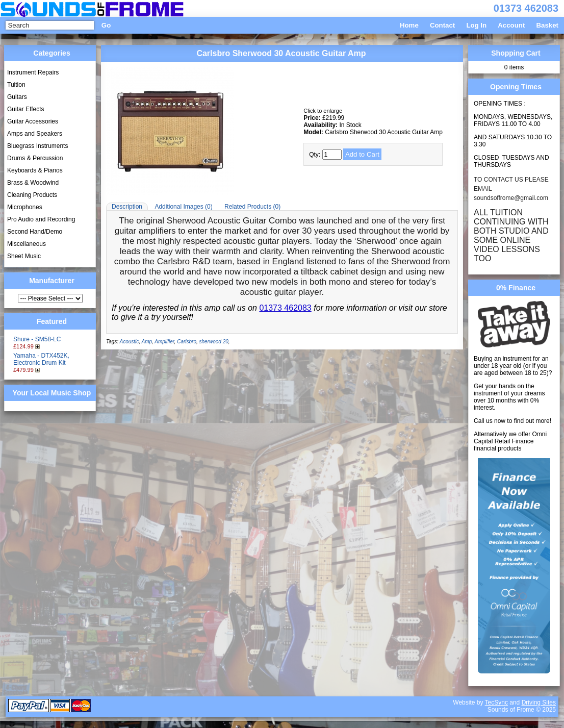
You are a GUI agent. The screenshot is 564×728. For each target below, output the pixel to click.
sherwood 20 (214, 342)
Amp (147, 342)
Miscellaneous (27, 244)
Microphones (25, 207)
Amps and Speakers (35, 134)
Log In (476, 25)
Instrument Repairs (33, 72)
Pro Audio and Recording (41, 219)
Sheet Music (24, 256)
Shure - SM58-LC (37, 339)
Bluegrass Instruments (37, 146)
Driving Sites (539, 702)
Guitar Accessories (33, 121)
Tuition (16, 85)
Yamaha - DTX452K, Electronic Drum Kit (41, 359)
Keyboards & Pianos (35, 170)
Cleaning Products (32, 195)
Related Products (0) (252, 207)
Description (127, 207)
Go (106, 25)
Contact (442, 25)
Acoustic (130, 342)
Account (511, 25)
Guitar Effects (25, 109)
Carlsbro (187, 342)
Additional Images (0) (183, 207)
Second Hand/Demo (35, 232)
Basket (547, 25)
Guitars (17, 97)
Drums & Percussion (35, 158)
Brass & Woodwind (33, 183)
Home (409, 25)
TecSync (496, 702)
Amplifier (164, 342)
